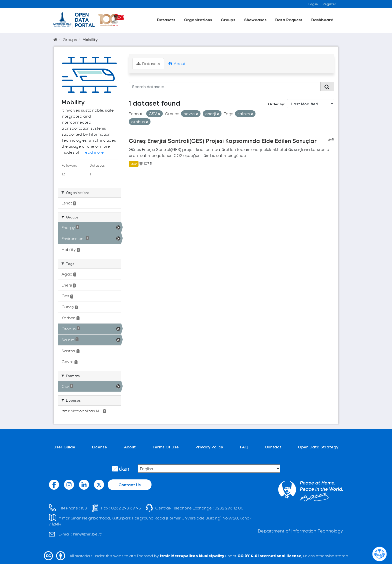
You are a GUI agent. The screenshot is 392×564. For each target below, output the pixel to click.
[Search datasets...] (225, 87)
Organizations (198, 20)
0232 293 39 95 (126, 508)
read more (94, 152)
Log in (313, 4)
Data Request (289, 20)
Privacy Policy (209, 447)
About (177, 63)
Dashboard (322, 20)
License (99, 447)
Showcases (255, 20)
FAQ (244, 447)
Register (329, 4)
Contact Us (130, 485)
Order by (276, 104)
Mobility (90, 39)
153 (84, 508)
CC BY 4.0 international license (269, 556)
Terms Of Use (166, 447)
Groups (228, 20)
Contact (273, 447)
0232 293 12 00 (229, 508)
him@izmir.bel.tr (88, 534)
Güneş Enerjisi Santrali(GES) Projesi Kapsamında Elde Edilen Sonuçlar (223, 141)
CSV (134, 164)
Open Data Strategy (318, 447)
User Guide (64, 447)
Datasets (166, 20)
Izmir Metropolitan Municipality (192, 556)
